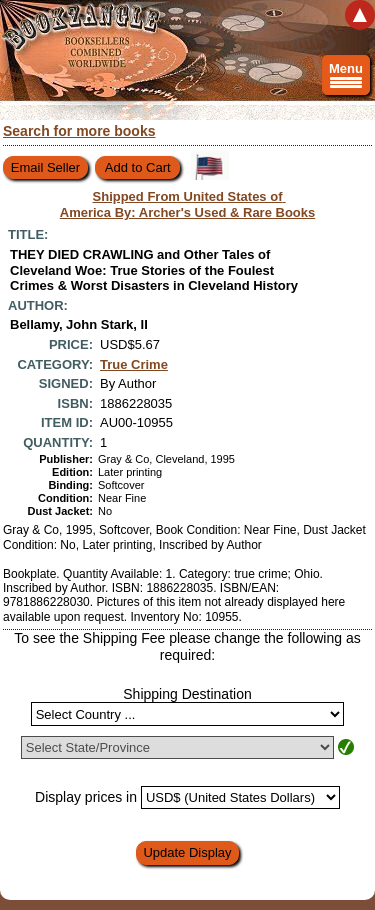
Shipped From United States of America (188, 204)
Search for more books (79, 131)
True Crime (134, 364)
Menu (346, 78)
